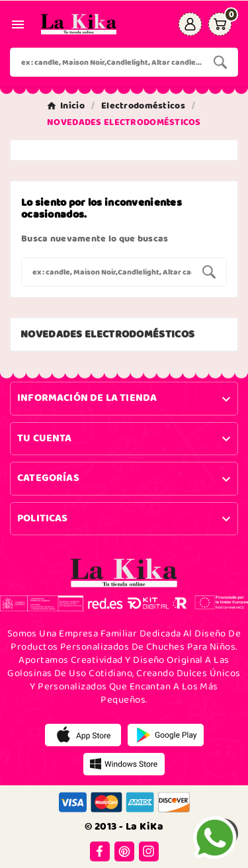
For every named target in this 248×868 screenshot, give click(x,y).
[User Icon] (190, 24)
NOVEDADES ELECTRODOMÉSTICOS (107, 334)
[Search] (220, 62)
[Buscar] (107, 62)
